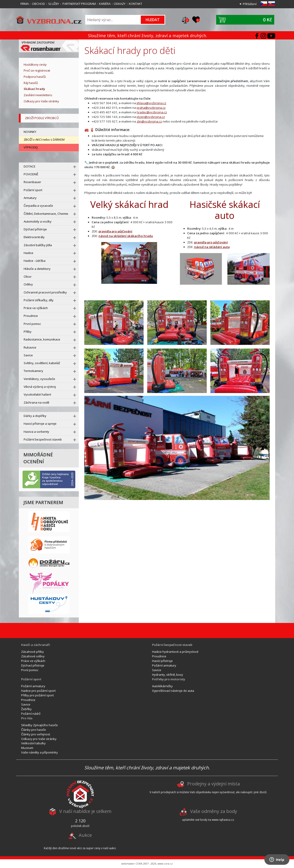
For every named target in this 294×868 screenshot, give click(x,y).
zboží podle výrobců (42, 118)
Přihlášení (250, 4)
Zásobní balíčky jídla (38, 245)
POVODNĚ (31, 174)
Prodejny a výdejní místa (213, 784)
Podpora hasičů (35, 77)
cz (264, 4)
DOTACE (30, 166)
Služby (54, 4)
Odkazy (120, 4)
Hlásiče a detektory (37, 269)
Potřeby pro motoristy (169, 679)
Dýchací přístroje (35, 229)
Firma (25, 4)
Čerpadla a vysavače (38, 206)
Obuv (28, 276)
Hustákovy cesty (35, 64)
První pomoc (32, 324)
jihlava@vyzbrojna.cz (151, 103)
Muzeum (27, 748)
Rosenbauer (32, 182)
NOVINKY (30, 132)
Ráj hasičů (31, 83)
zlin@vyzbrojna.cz (149, 121)
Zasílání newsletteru (38, 95)
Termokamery (33, 371)
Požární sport (33, 190)
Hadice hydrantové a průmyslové (175, 652)
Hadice (28, 253)
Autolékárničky (162, 686)
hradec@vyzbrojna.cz (152, 112)
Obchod (38, 4)
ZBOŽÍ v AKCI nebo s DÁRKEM (44, 140)
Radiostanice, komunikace (42, 339)
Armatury (30, 198)
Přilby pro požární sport (37, 695)
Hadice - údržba (35, 261)
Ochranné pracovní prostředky (45, 292)
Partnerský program (79, 4)
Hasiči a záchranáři (36, 645)
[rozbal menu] (75, 167)
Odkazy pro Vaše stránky (41, 101)
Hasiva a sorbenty (36, 432)
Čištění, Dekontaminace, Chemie (46, 214)
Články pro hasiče (34, 730)
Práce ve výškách (36, 308)
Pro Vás (27, 718)
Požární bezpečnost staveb (43, 439)
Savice (28, 355)
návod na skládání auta (212, 247)
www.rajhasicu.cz (223, 820)
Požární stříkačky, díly (39, 300)
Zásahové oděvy (33, 656)
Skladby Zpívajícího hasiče (40, 725)
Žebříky (26, 709)
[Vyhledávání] (113, 20)
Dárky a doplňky (35, 416)
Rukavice (30, 347)
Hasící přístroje (162, 661)
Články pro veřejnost (36, 734)
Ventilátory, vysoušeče (39, 379)
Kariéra (105, 4)
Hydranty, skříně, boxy (168, 675)
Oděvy (28, 284)
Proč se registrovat (37, 70)
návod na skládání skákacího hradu (126, 236)
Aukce (85, 835)
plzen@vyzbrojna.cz (151, 117)
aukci (112, 848)
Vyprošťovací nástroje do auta (173, 691)
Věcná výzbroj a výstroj (40, 387)
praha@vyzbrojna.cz (151, 108)
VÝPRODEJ (31, 147)
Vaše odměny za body (214, 811)
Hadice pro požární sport (38, 691)
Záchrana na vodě (36, 402)
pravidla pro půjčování (115, 231)
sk (272, 4)
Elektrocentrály (34, 237)
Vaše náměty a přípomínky (40, 752)
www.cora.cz (165, 864)
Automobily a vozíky (38, 221)
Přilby (28, 332)
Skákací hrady (34, 89)
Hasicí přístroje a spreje (40, 424)
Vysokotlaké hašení (37, 394)
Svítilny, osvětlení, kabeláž (42, 363)
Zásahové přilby (33, 652)
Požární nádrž (31, 714)
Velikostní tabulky (33, 743)
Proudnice (31, 316)
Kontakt (136, 4)
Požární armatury (164, 665)
